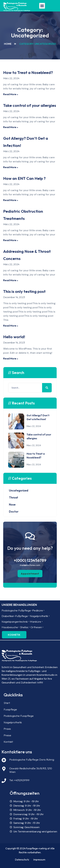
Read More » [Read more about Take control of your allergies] (11, 127)
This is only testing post (24, 291)
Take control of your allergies (30, 105)
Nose (12, 504)
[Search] (47, 388)
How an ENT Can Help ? (24, 178)
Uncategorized (19, 490)
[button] (42, 6)
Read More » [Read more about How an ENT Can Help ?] (11, 200)
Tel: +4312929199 (19, 780)
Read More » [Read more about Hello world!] (11, 358)
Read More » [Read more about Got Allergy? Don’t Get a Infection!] (11, 167)
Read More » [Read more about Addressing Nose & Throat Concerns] (11, 280)
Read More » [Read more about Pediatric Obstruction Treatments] (11, 240)
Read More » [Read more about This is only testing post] (11, 326)
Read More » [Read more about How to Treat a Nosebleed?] (11, 94)
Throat (14, 497)
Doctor (14, 512)
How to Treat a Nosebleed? (28, 72)
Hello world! (14, 337)
